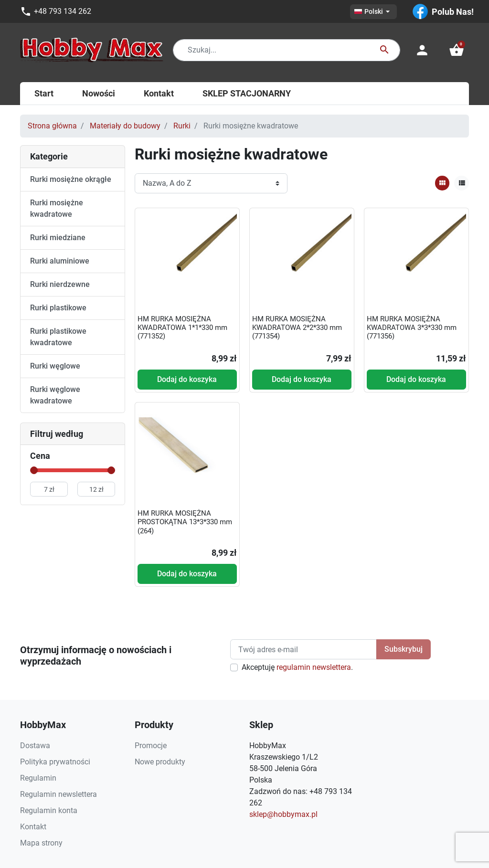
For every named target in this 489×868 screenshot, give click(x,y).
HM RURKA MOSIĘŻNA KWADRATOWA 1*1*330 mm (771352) (182, 328)
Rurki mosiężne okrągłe (71, 179)
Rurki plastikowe (58, 308)
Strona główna (52, 126)
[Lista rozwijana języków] (373, 12)
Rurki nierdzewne (60, 284)
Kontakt (33, 827)
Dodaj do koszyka (187, 379)
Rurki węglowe (55, 366)
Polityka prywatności (55, 762)
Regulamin (38, 778)
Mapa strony (41, 843)
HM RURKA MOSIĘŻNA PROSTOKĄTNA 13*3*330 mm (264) (185, 522)
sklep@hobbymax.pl (283, 814)
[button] (457, 50)
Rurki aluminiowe (60, 261)
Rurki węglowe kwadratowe (55, 395)
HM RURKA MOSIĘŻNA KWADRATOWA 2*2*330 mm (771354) (297, 328)
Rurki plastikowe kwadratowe (58, 337)
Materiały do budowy (125, 126)
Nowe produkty (160, 762)
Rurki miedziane (58, 238)
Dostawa (35, 746)
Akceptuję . (297, 667)
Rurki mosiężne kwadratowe (57, 208)
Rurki (182, 126)
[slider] (34, 470)
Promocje (151, 746)
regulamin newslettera (314, 667)
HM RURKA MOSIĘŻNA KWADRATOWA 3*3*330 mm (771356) (412, 328)
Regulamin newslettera (58, 794)
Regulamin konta (49, 810)
